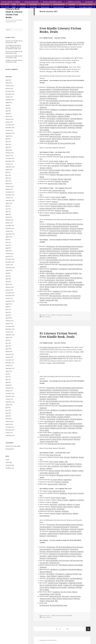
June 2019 (8, 310)
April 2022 (8, 214)
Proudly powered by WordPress (48, 640)
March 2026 (9, 83)
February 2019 (10, 321)
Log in (7, 460)
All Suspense (60, 114)
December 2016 (10, 393)
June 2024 (8, 142)
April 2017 (8, 382)
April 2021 (8, 248)
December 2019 (10, 293)
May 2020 (8, 279)
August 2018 (9, 338)
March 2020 (9, 284)
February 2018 (10, 354)
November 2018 (10, 329)
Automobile (44, 172)
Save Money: (5, 4)
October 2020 (9, 265)
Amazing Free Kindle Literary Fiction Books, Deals (14, 57)
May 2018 (8, 346)
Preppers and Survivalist (58, 127)
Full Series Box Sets (76, 101)
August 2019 (9, 304)
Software (49, 168)
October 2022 (9, 198)
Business (58, 181)
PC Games (54, 179)
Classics (42, 141)
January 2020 (9, 290)
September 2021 (10, 234)
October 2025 (9, 97)
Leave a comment (46, 317)
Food (61, 157)
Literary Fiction (75, 136)
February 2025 (10, 119)
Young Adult (50, 141)
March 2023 (9, 184)
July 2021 (8, 240)
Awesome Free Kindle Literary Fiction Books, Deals (14, 42)
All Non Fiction (53, 123)
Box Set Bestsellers (52, 101)
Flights (61, 161)
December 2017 (10, 360)
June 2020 (8, 276)
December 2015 (10, 427)
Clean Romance (49, 121)
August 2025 (9, 102)
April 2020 (8, 282)
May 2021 (8, 245)
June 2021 (8, 242)
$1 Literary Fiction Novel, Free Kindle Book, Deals (59, 335)
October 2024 (9, 130)
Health (60, 125)
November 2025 (10, 94)
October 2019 (9, 298)
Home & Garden (61, 163)
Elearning (65, 181)
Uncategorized (10, 449)
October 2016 (9, 399)
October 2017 (9, 366)
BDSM (62, 96)
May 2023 (8, 178)
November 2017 (10, 363)
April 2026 (8, 80)
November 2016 (10, 396)
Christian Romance (63, 119)
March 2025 (9, 117)
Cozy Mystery (63, 110)
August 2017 (9, 371)
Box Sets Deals (64, 101)
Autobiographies (78, 125)
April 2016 (8, 416)
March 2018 (9, 352)
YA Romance (65, 92)
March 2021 (9, 251)
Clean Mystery (69, 121)
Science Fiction (57, 139)
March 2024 (9, 150)
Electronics (53, 204)
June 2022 (8, 209)
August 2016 (9, 405)
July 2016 (8, 407)
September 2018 (10, 335)
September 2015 (10, 436)
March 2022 (9, 217)
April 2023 (8, 181)
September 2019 (10, 301)
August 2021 (9, 237)
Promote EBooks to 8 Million (11, 1)
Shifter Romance (53, 96)
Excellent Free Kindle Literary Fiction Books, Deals (14, 61)
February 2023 (10, 186)
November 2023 (10, 161)
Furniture (79, 163)
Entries (9, 462)
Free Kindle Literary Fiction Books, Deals (60, 30)
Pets (41, 159)
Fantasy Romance (46, 89)
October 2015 (9, 433)
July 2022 (8, 206)
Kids (56, 141)
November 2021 (10, 228)
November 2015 (10, 430)
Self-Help (79, 127)
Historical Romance (53, 92)
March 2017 (9, 385)
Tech (49, 166)
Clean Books (60, 121)
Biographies (63, 123)
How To (42, 125)
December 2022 (10, 192)
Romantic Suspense (77, 92)
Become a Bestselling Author (52, 1)
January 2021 (9, 256)
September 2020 (10, 268)
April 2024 (8, 147)
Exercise (58, 134)
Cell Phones (55, 166)
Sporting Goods (54, 172)
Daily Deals (62, 184)
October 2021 (9, 231)
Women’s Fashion (54, 170)
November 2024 (10, 128)
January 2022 (9, 223)
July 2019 (8, 307)
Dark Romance (52, 98)
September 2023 (10, 167)
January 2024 (9, 156)
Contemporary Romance (61, 89)
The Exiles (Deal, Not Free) (49, 58)
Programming (44, 134)
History (75, 132)
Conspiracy (56, 132)
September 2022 (10, 200)
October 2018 (9, 332)
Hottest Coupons (56, 213)
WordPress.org (10, 468)
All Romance (51, 87)
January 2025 (9, 122)
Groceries (67, 157)
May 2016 (8, 413)
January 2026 (9, 88)
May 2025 (8, 111)
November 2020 (10, 262)
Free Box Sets (44, 103)
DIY (70, 125)
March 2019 (9, 318)
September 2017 (10, 368)
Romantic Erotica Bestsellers (59, 94)
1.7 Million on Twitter (74, 1)
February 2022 (10, 220)
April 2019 (8, 315)
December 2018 (10, 326)
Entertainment (45, 215)
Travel (42, 127)
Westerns (77, 139)
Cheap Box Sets (54, 103)
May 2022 (8, 212)
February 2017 (10, 388)
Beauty (81, 157)
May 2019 (8, 312)
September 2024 (10, 133)
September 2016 (10, 402)
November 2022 (10, 195)
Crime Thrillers (51, 116)
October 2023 (9, 164)
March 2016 (9, 419)
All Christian (51, 119)
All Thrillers (50, 114)
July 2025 (8, 105)
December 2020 (10, 259)
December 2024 (10, 125)
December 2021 (10, 226)
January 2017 (9, 391)
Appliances (71, 163)
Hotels (56, 161)
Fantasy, (65, 139)
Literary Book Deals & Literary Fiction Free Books (14, 13)
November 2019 (10, 296)
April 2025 (8, 114)
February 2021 (10, 254)
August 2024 (9, 136)
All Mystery (54, 110)
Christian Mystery (76, 119)
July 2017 (8, 374)
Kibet (54, 315)
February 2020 (10, 287)
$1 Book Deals (52, 143)
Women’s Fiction (45, 139)
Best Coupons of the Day (57, 190)
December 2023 (10, 158)
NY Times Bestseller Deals (67, 143)
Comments (10, 465)
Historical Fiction (55, 136)
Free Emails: (5, 7)
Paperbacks (67, 179)
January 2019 (9, 324)
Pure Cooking (44, 130)
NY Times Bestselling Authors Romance (70, 87)
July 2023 (8, 172)
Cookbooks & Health (75, 123)
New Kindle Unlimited (67, 105)
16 (68, 628)
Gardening (71, 127)
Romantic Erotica (70, 96)
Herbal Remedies (51, 125)
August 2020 (9, 270)
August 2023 (9, 170)
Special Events (53, 184)
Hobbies (75, 213)
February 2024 (10, 153)
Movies (60, 179)
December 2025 (10, 91)
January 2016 (9, 424)
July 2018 (8, 340)
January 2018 (9, 357)
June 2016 (8, 410)
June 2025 (8, 108)
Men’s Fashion (66, 170)
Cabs (66, 161)
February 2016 (10, 422)
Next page (88, 629)
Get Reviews (89, 1)
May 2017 (8, 380)
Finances (53, 175)
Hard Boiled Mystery (75, 110)
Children (75, 170)
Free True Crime (66, 132)
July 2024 (8, 139)
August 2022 (9, 203)
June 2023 (8, 175)
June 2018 (8, 343)
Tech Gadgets (64, 166)
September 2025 (10, 100)
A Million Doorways (46, 67)
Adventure (66, 136)
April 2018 (8, 349)
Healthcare (75, 157)
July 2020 (8, 273)
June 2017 (8, 377)
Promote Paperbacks (32, 1)
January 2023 (9, 189)
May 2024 (8, 144)
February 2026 (10, 86)
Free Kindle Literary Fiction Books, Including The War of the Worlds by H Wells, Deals (13, 47)
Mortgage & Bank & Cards (65, 175)
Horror (71, 139)
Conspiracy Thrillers (71, 114)
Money (47, 127)
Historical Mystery (46, 112)
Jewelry (81, 170)
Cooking (66, 125)
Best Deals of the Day (54, 154)
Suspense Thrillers (64, 116)
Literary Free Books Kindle (13, 446)
